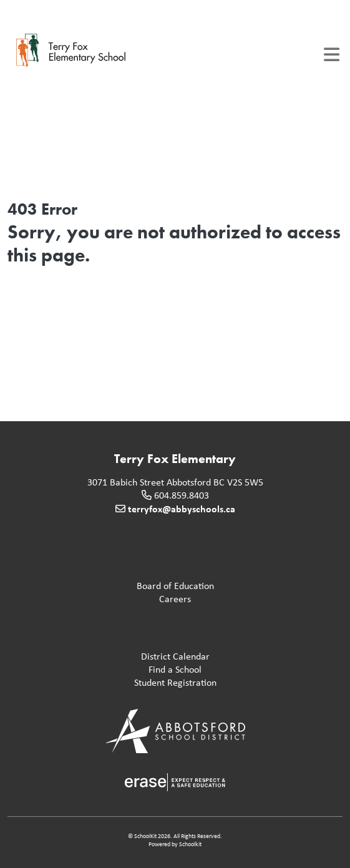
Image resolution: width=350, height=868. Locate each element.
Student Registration (114, 683)
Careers (102, 599)
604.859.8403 (182, 495)
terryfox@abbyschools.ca (182, 509)
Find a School (107, 670)
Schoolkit (190, 844)
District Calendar (111, 657)
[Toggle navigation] (332, 55)
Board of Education (113, 586)
